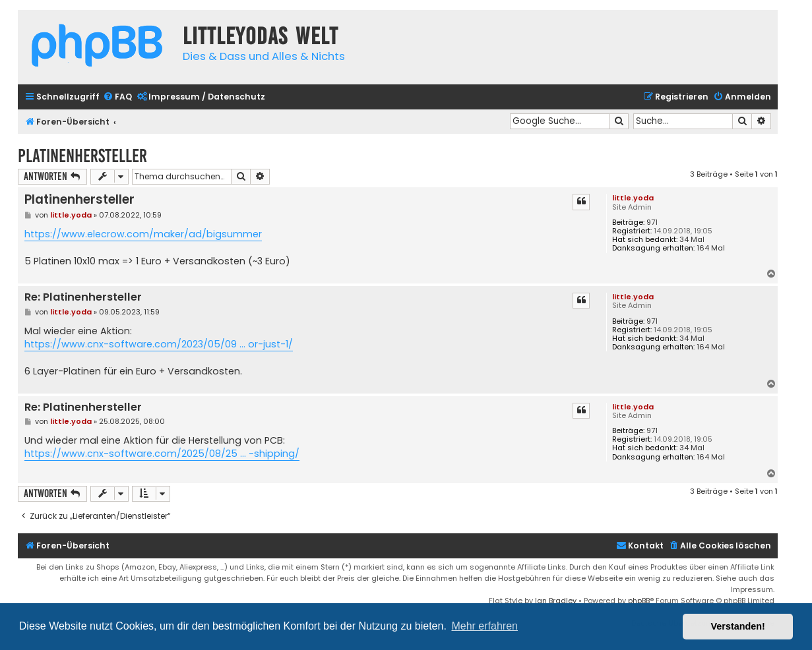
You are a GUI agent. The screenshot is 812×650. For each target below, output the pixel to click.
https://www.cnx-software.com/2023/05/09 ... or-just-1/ (159, 344)
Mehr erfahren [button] (484, 626)
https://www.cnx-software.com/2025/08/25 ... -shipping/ (162, 454)
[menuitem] (117, 97)
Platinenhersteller (82, 156)
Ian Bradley (556, 601)
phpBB (639, 601)
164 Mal (711, 248)
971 (652, 222)
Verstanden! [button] (738, 626)
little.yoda (633, 198)
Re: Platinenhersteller (83, 298)
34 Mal (692, 240)
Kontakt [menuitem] (640, 546)
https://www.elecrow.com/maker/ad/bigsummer (143, 234)
